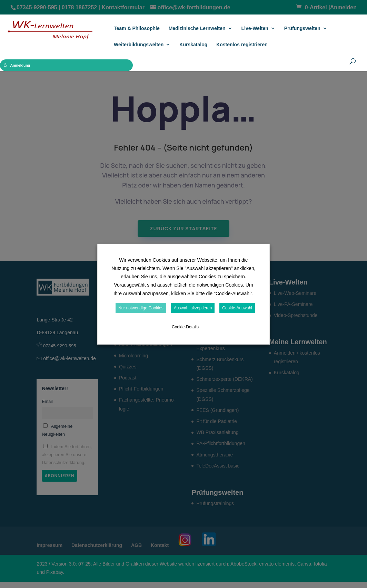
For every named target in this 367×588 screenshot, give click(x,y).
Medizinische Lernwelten (197, 28)
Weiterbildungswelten (139, 45)
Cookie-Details (185, 327)
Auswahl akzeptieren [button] (193, 308)
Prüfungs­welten (302, 28)
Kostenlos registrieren (242, 45)
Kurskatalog (193, 45)
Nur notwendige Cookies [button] (141, 308)
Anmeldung (17, 65)
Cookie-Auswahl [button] (237, 308)
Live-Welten (255, 28)
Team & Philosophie (137, 28)
